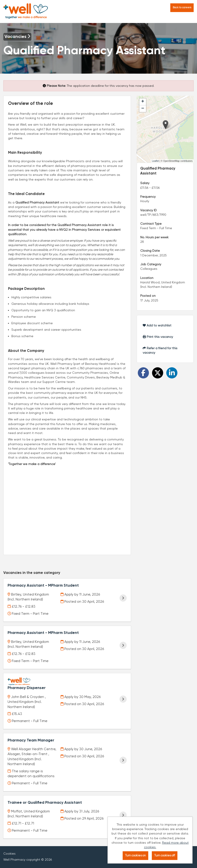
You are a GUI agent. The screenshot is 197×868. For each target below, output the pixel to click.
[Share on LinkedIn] (172, 373)
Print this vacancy (158, 337)
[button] (166, 125)
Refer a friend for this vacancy (160, 350)
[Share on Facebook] (143, 373)
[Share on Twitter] (158, 373)
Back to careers (182, 7)
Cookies (9, 848)
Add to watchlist (157, 325)
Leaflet (155, 161)
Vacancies (17, 37)
